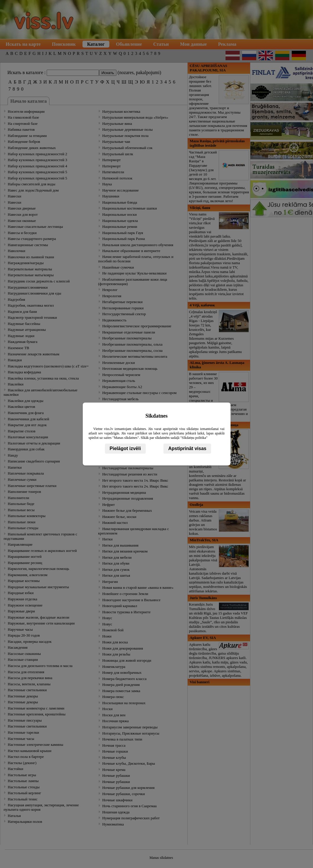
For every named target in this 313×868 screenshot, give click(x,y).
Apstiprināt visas (187, 448)
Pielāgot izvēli (125, 448)
